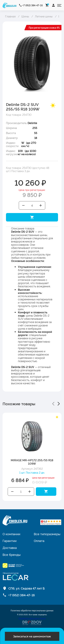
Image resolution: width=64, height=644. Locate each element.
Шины (25, 16)
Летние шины (44, 16)
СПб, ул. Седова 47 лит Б (27, 588)
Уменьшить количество (23, 205)
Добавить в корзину (32, 217)
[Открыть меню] (59, 5)
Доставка (10, 548)
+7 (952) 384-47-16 (33, 5)
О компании (11, 534)
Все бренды (12, 554)
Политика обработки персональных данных (32, 610)
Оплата (39, 541)
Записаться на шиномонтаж (32, 636)
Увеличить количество (41, 205)
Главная (10, 16)
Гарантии (10, 541)
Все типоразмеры (47, 534)
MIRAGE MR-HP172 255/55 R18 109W (32, 462)
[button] (53, 404)
